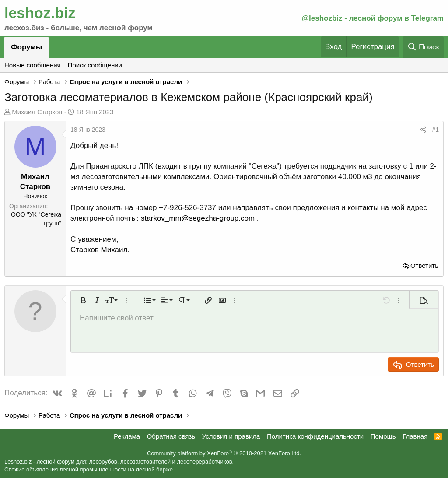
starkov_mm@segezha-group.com (198, 218)
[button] (83, 300)
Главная (415, 436)
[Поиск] (423, 47)
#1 (435, 130)
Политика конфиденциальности (315, 436)
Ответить (424, 265)
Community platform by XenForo (224, 453)
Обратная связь (171, 436)
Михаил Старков (37, 112)
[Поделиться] (423, 130)
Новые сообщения (33, 65)
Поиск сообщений (95, 65)
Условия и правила (231, 436)
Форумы (26, 47)
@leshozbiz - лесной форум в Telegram (373, 18)
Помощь (383, 436)
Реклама (127, 436)
